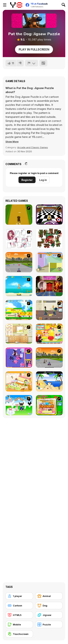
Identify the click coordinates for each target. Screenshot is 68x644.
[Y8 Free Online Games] (16, 5)
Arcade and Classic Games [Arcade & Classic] (33, 147)
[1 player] (19, 596)
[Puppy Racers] (19, 262)
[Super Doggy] (19, 310)
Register (27, 180)
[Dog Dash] (19, 215)
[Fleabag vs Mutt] (49, 262)
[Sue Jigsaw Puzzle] (19, 358)
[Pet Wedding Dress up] (19, 405)
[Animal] (49, 596)
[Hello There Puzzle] (19, 238)
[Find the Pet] (49, 405)
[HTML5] (19, 615)
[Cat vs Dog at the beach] (49, 381)
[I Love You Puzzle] (49, 238)
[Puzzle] (49, 624)
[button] (12, 142)
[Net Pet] (19, 334)
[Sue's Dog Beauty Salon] (49, 334)
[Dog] (49, 606)
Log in (43, 180)
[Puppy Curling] (49, 215)
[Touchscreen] (19, 634)
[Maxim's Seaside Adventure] (19, 286)
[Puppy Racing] (49, 358)
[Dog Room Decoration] (19, 381)
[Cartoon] (19, 606)
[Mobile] (19, 624)
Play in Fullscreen (34, 49)
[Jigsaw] (49, 615)
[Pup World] (49, 310)
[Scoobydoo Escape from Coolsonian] (49, 286)
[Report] (32, 63)
